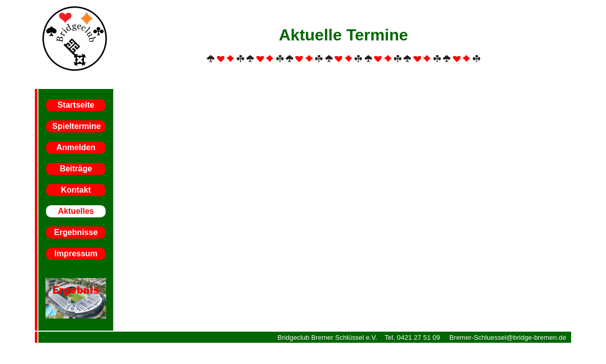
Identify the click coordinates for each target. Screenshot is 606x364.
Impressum (76, 254)
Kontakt (76, 190)
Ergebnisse (76, 232)
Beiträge (76, 169)
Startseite (76, 105)
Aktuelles (76, 211)
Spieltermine (76, 126)
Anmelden (76, 147)
